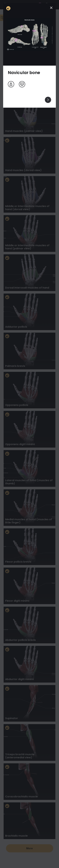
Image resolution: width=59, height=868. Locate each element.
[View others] (48, 100)
